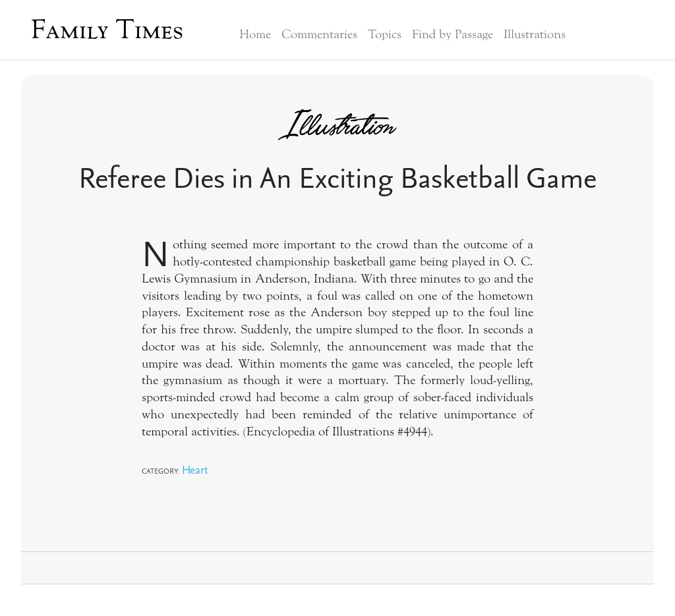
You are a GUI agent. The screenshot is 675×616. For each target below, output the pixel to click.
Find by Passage (453, 34)
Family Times (107, 30)
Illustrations (535, 34)
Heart (195, 469)
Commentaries (319, 34)
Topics (385, 34)
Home (255, 34)
